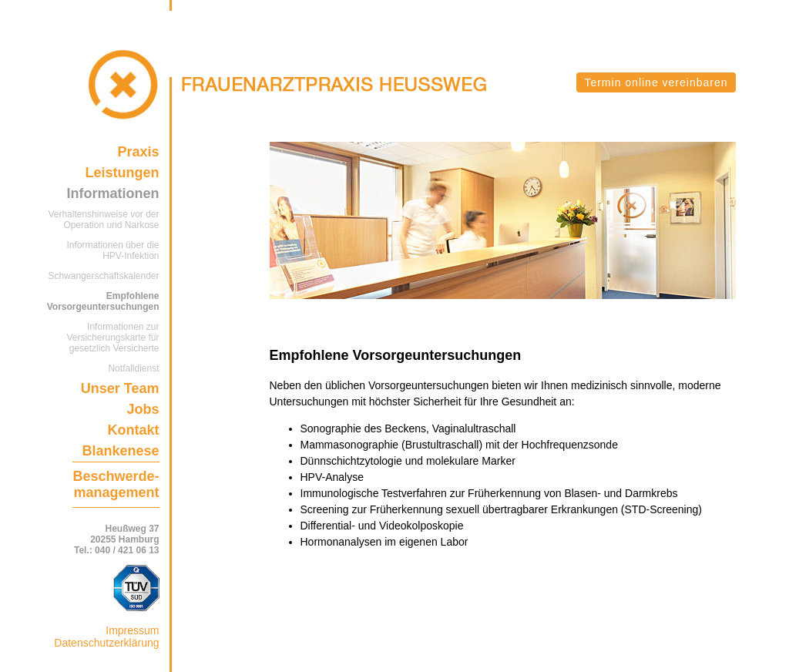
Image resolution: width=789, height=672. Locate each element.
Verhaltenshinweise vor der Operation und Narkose (103, 220)
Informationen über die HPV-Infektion (112, 250)
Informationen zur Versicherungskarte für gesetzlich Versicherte (112, 338)
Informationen (113, 193)
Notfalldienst (133, 368)
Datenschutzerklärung (106, 643)
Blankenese (120, 451)
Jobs (143, 409)
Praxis (138, 152)
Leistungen (122, 173)
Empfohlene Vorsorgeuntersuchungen (103, 301)
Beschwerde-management (116, 484)
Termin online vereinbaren (656, 82)
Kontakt (134, 430)
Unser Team (120, 388)
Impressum (132, 630)
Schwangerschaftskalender (103, 276)
